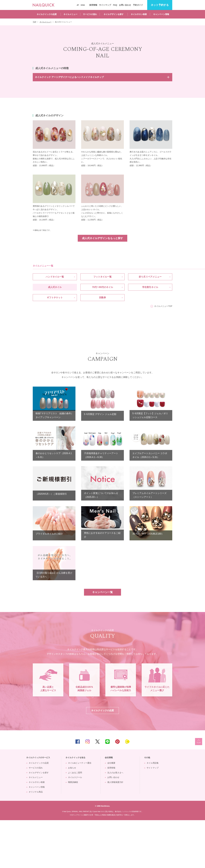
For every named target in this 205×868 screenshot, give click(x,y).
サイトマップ (105, 5)
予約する (160, 5)
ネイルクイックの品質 (47, 14)
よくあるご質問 (75, 820)
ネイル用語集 (153, 811)
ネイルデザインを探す (114, 14)
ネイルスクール (75, 825)
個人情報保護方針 (115, 830)
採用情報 (93, 5)
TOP (199, 789)
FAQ (115, 5)
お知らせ (72, 816)
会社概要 (111, 811)
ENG (83, 5)
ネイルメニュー (70, 14)
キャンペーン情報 (161, 14)
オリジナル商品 (36, 840)
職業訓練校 (73, 830)
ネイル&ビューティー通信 (80, 811)
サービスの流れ (90, 14)
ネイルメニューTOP (163, 306)
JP (78, 5)
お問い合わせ (125, 5)
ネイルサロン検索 (139, 14)
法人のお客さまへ (115, 820)
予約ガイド (138, 5)
